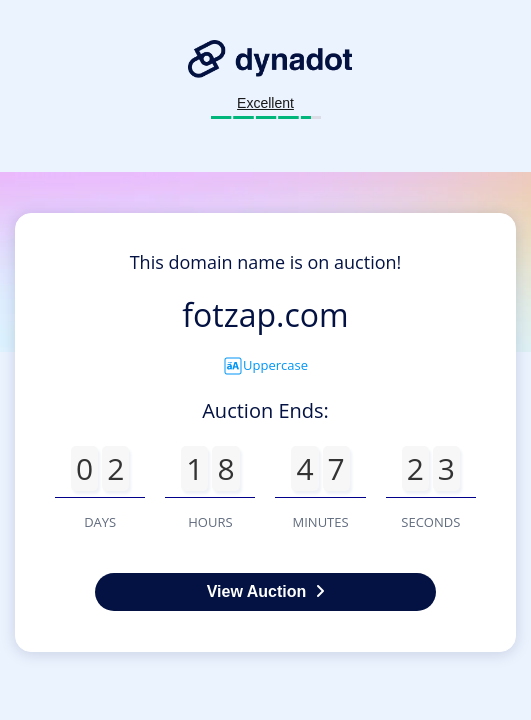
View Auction (266, 591)
